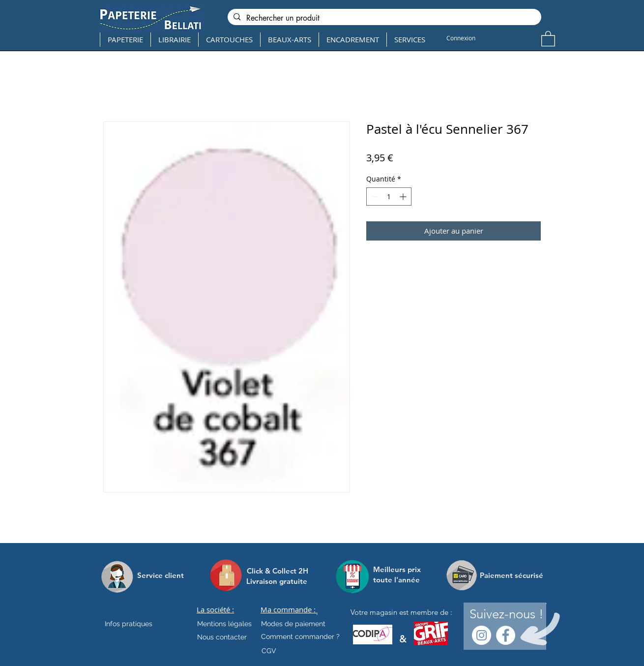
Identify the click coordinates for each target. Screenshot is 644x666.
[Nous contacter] (222, 637)
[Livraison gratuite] (277, 581)
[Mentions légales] (224, 624)
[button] (548, 38)
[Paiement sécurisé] (512, 575)
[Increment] (404, 197)
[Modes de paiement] (293, 624)
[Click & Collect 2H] (278, 571)
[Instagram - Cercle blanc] (482, 635)
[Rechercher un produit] (383, 18)
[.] (317, 612)
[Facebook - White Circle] (506, 635)
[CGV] (269, 651)
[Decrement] (374, 197)
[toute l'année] (400, 580)
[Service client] (161, 575)
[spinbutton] (389, 197)
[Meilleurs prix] (398, 569)
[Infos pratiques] (137, 624)
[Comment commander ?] (300, 636)
